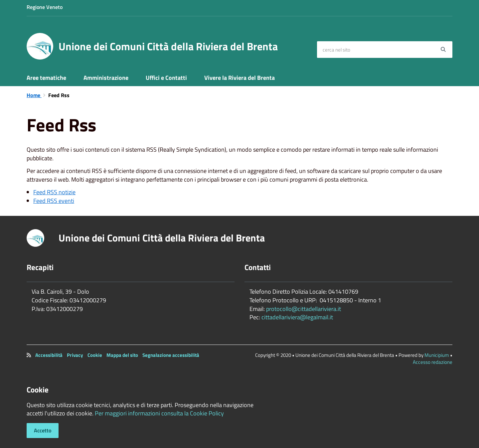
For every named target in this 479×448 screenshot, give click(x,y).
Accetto (43, 430)
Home (34, 95)
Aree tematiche (46, 78)
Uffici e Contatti (166, 78)
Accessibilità (49, 355)
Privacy (75, 355)
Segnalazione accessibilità (171, 355)
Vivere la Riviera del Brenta (239, 78)
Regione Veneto (45, 7)
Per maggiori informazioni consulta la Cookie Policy (159, 413)
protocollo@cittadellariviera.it (304, 309)
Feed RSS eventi (54, 201)
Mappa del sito (122, 355)
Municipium (437, 355)
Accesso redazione (433, 362)
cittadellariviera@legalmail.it (297, 317)
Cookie (95, 355)
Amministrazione (106, 78)
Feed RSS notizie (54, 192)
